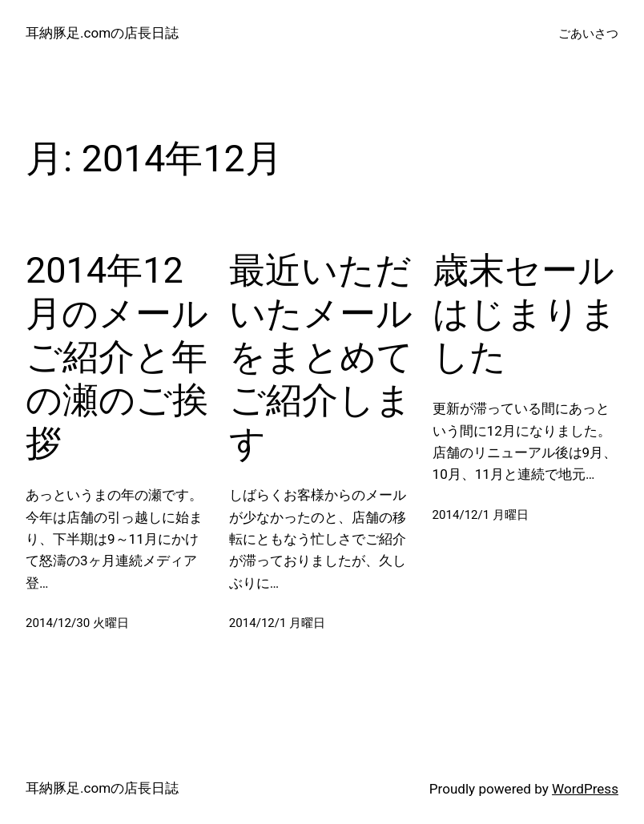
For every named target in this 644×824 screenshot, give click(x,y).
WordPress (585, 789)
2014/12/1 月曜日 (278, 623)
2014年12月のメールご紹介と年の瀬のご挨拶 (117, 357)
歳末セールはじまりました (525, 314)
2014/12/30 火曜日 (77, 623)
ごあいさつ (588, 34)
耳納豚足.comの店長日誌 (102, 33)
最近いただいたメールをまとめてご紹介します (321, 357)
